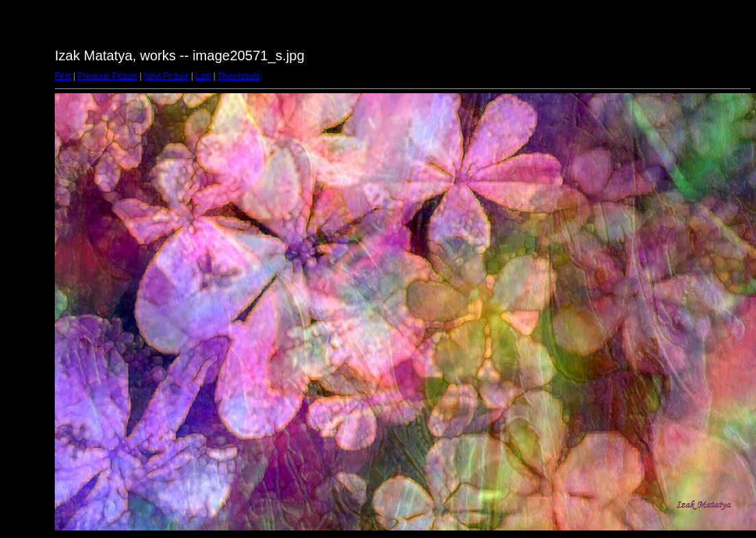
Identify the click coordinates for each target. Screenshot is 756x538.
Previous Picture (107, 76)
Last (203, 76)
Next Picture (166, 76)
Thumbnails (239, 76)
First (63, 76)
